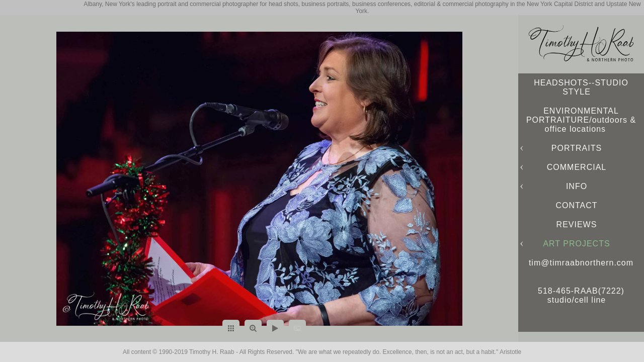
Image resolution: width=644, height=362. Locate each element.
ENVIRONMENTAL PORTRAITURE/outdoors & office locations (581, 120)
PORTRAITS (577, 148)
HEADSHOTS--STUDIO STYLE (581, 87)
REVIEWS (577, 224)
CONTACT (576, 205)
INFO (577, 186)
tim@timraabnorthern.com (581, 263)
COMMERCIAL (577, 167)
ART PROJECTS (576, 244)
